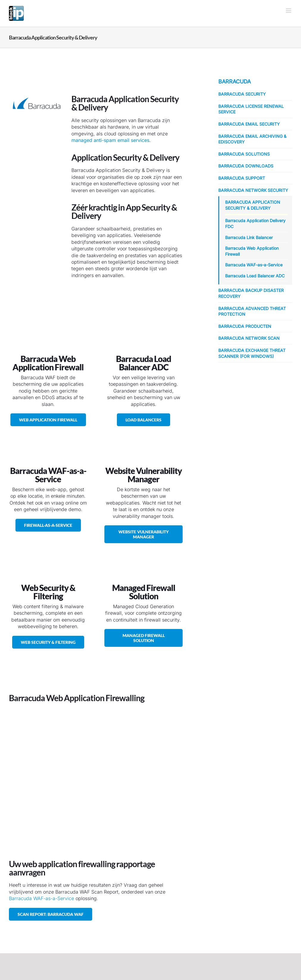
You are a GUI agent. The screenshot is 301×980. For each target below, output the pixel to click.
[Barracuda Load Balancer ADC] (144, 420)
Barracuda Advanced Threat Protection (252, 311)
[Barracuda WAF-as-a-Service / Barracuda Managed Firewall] (48, 525)
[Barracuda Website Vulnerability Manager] (144, 534)
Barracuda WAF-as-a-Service (41, 898)
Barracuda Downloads (246, 166)
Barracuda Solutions (244, 154)
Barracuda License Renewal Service (251, 109)
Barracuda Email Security (249, 124)
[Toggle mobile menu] (289, 11)
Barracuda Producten (245, 326)
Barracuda (235, 82)
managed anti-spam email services (110, 140)
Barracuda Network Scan (249, 338)
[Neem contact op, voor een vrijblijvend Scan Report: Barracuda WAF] (51, 914)
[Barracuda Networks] (37, 88)
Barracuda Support (242, 178)
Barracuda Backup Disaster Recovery (251, 293)
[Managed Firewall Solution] (144, 638)
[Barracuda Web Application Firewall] (48, 420)
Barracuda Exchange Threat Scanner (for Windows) (252, 353)
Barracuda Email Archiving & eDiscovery (252, 139)
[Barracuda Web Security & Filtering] (48, 642)
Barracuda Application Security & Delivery (253, 205)
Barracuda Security (242, 94)
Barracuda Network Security (253, 190)
